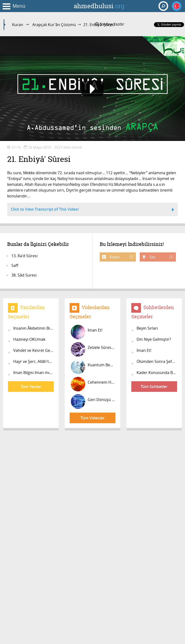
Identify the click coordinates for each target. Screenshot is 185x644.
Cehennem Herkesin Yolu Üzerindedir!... (93, 384)
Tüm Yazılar (31, 387)
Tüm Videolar (92, 418)
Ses (161, 257)
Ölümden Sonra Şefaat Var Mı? (157, 361)
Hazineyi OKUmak (29, 339)
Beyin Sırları (147, 328)
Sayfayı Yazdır (110, 24)
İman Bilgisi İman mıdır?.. (33, 373)
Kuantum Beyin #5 (93, 367)
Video (121, 257)
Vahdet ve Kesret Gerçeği (33, 350)
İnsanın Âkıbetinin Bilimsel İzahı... (33, 328)
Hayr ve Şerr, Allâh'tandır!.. (33, 361)
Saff (15, 265)
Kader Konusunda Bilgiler (157, 373)
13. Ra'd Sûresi (24, 256)
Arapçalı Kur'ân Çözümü (54, 25)
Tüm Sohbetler (154, 387)
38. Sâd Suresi (24, 275)
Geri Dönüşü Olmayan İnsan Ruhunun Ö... (93, 402)
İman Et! (87, 332)
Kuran (18, 25)
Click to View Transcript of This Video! (92, 210)
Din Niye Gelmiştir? (154, 339)
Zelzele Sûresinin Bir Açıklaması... (93, 349)
